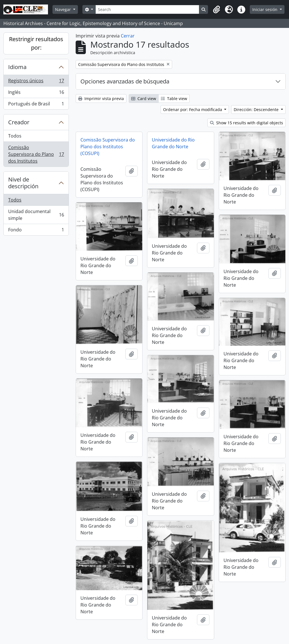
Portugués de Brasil (36, 105)
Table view (174, 99)
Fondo (36, 231)
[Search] (147, 9)
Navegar (64, 9)
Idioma (17, 67)
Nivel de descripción (23, 183)
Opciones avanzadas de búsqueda (125, 81)
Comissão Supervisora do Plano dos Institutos (36, 154)
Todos (15, 136)
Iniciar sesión (265, 9)
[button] (216, 10)
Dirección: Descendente (257, 109)
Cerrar (128, 36)
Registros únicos (36, 82)
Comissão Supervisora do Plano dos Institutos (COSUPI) (108, 147)
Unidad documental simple (36, 215)
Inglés (36, 93)
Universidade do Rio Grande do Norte (173, 143)
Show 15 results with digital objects (247, 123)
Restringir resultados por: (36, 43)
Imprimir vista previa (101, 99)
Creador (19, 122)
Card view (144, 99)
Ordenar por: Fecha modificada (193, 109)
